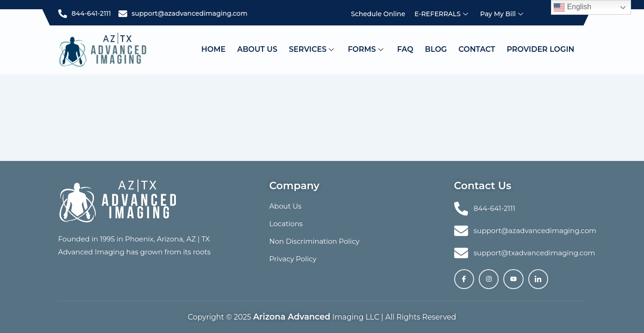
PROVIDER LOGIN (540, 49)
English (572, 7)
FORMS (367, 49)
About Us (257, 49)
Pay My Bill (503, 14)
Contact (477, 49)
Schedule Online (378, 14)
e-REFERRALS (442, 14)
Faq (405, 49)
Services (313, 49)
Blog (436, 49)
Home (213, 49)
